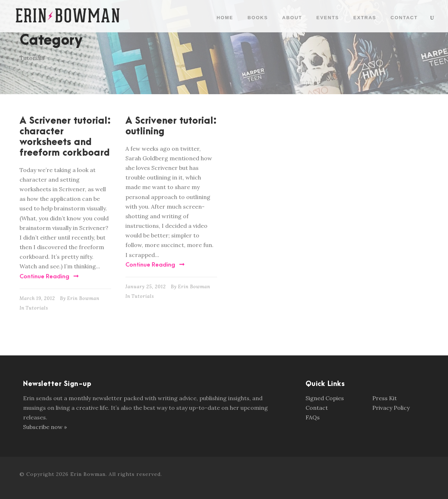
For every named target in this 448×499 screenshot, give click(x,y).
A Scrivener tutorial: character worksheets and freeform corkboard (65, 137)
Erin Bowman (83, 298)
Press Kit (385, 398)
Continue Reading (49, 277)
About (292, 18)
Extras (365, 18)
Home (225, 18)
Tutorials (37, 308)
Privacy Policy (391, 408)
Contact (404, 18)
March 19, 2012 (37, 298)
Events (328, 18)
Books (258, 18)
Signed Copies (325, 398)
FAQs (313, 417)
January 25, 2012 (146, 287)
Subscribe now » (45, 427)
